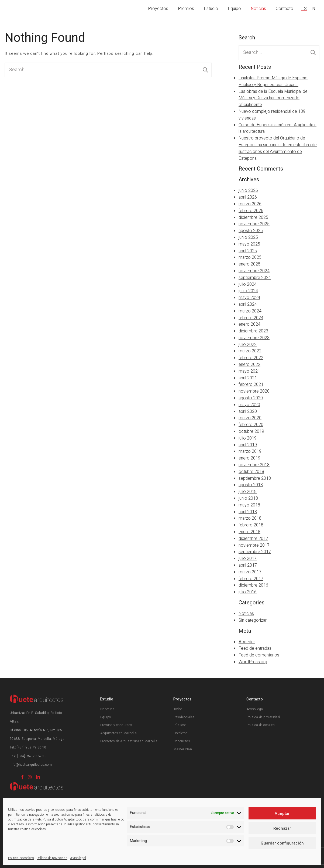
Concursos (182, 741)
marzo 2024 (250, 311)
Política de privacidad (52, 858)
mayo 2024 (249, 298)
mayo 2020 (249, 405)
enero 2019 (249, 458)
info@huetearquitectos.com (31, 765)
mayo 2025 (249, 244)
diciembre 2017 (253, 539)
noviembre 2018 (254, 465)
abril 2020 (248, 411)
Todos (178, 709)
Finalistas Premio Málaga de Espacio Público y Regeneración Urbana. (273, 81)
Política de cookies (21, 858)
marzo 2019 (250, 451)
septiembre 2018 (255, 478)
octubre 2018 (251, 472)
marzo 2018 (250, 518)
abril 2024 (248, 304)
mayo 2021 (249, 371)
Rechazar (282, 828)
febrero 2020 (251, 425)
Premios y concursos (116, 725)
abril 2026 (248, 197)
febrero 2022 (251, 358)
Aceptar (282, 813)
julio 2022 (248, 345)
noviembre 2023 (254, 338)
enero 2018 (249, 532)
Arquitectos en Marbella (118, 733)
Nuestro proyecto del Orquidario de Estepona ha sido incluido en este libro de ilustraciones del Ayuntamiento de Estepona (278, 148)
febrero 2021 (251, 384)
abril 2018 (248, 512)
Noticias (258, 9)
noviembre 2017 (254, 545)
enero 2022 (249, 365)
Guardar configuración (282, 843)
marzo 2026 (250, 204)
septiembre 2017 (255, 552)
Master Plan (183, 749)
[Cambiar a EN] (313, 9)
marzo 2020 (250, 418)
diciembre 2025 (253, 217)
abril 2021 (248, 378)
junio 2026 (248, 190)
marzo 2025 (250, 257)
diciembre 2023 (253, 331)
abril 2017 (248, 565)
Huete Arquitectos (33, 8)
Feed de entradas (255, 648)
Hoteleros (181, 733)
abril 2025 (248, 251)
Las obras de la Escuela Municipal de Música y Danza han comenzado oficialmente (273, 98)
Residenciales (184, 717)
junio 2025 (248, 237)
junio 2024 (248, 291)
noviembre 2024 (254, 271)
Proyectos (158, 9)
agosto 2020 (251, 398)
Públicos (180, 725)
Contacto (285, 9)
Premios (186, 9)
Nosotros (107, 709)
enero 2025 (249, 264)
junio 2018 (248, 498)
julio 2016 (248, 592)
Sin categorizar (253, 620)
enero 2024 (249, 324)
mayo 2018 (249, 505)
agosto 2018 (251, 485)
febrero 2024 (251, 318)
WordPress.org (253, 662)
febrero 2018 (251, 525)
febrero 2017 (251, 579)
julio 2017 (248, 559)
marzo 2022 (250, 351)
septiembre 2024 (255, 278)
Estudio (211, 9)
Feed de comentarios (259, 655)
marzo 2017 (250, 572)
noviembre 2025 (254, 224)
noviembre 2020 (254, 391)
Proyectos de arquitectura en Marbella (129, 741)
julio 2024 (248, 284)
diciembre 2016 (253, 585)
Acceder (247, 642)
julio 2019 (248, 438)
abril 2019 (248, 445)
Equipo (234, 9)
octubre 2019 (251, 431)
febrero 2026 (251, 211)
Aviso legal (78, 858)
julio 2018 (248, 492)
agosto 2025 (251, 231)
